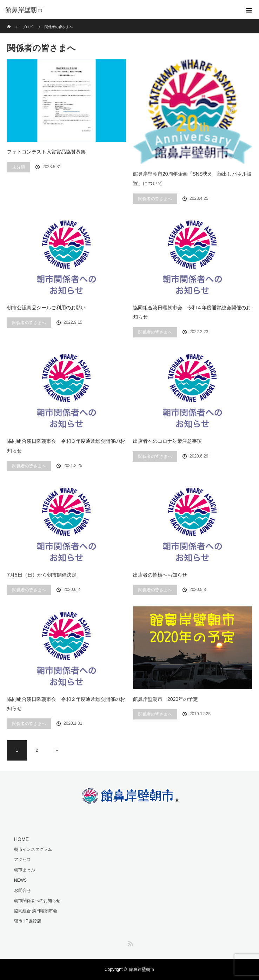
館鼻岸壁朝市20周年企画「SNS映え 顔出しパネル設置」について (192, 179)
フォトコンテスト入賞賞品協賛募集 (46, 152)
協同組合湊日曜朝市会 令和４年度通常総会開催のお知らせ (192, 312)
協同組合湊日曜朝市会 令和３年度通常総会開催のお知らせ (66, 446)
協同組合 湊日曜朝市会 (36, 911)
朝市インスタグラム (33, 849)
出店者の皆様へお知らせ (160, 575)
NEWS (20, 880)
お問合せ (22, 890)
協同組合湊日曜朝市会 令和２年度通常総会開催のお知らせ (66, 704)
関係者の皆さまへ (155, 199)
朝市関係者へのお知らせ (37, 901)
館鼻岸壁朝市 (142, 969)
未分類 (19, 167)
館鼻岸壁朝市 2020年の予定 (165, 699)
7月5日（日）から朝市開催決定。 (44, 575)
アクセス (22, 860)
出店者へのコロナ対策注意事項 (167, 441)
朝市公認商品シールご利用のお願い (46, 308)
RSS (129, 942)
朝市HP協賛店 (28, 921)
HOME (21, 839)
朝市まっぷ (25, 870)
